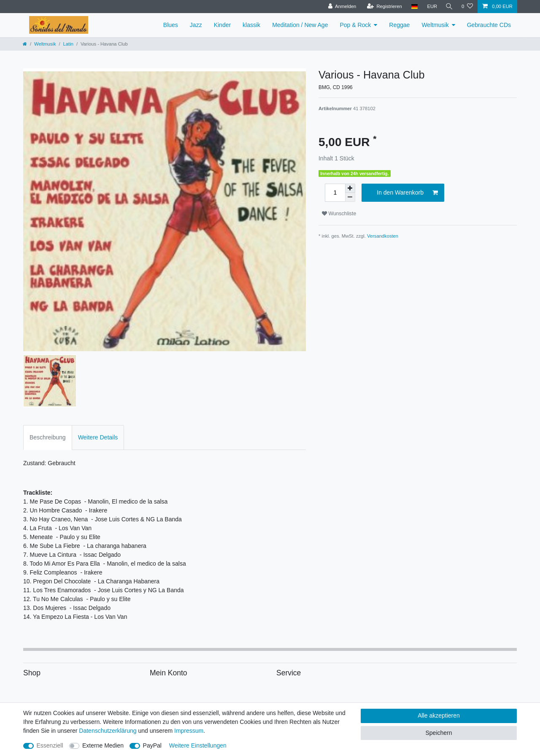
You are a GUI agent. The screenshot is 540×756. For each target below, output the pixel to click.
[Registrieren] (382, 7)
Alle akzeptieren (439, 715)
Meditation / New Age (300, 25)
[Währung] (430, 7)
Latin (68, 44)
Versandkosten (383, 236)
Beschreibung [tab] (48, 437)
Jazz (196, 25)
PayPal (152, 745)
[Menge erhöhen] (350, 188)
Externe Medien (103, 745)
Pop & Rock (355, 25)
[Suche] (448, 7)
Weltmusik (435, 25)
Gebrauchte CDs (489, 25)
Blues (171, 25)
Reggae (399, 25)
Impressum (189, 731)
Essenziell (50, 745)
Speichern (439, 733)
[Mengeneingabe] (335, 193)
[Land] (412, 7)
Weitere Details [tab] (98, 437)
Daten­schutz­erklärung (108, 731)
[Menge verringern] (350, 197)
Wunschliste (339, 214)
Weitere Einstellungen (198, 745)
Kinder (222, 25)
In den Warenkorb (407, 193)
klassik (251, 25)
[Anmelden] (340, 7)
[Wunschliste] (467, 7)
